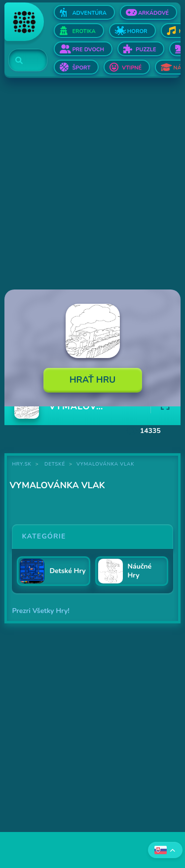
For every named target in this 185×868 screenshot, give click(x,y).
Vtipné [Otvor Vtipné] (132, 68)
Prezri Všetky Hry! (40, 611)
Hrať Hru (93, 380)
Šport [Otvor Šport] (81, 68)
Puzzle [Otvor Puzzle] (146, 50)
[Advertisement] (92, 185)
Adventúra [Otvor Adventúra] (89, 13)
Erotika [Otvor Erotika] (84, 31)
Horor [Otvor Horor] (137, 31)
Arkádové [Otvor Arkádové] (153, 13)
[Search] (22, 61)
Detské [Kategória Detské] (55, 464)
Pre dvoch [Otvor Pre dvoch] (88, 50)
